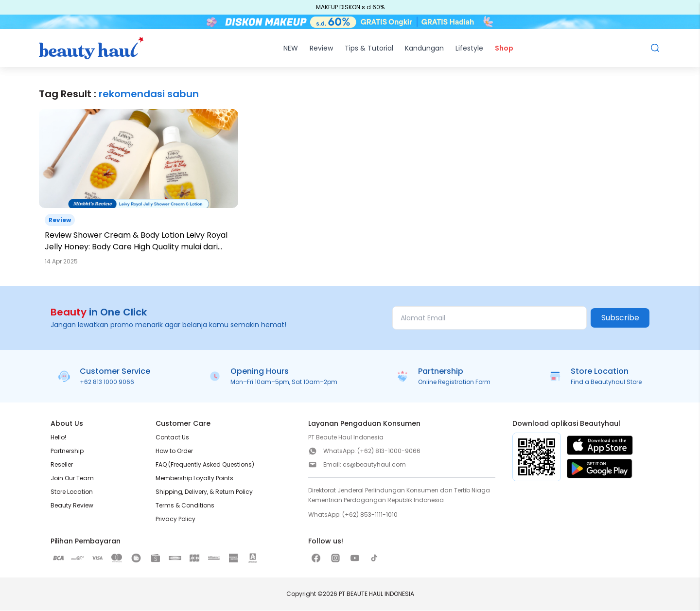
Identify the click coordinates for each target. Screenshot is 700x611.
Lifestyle (469, 49)
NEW (291, 49)
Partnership (67, 451)
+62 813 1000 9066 (107, 382)
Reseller (62, 465)
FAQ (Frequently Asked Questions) (205, 465)
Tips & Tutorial (369, 49)
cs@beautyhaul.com (374, 465)
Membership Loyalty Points (194, 479)
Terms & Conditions (185, 506)
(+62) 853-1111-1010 (370, 515)
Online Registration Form (454, 382)
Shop (504, 49)
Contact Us (172, 438)
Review (321, 49)
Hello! (58, 438)
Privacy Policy (175, 519)
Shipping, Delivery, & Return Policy (204, 492)
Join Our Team (72, 479)
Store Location (72, 492)
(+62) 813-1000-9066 (389, 451)
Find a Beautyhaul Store (606, 382)
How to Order (174, 451)
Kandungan (424, 49)
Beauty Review (72, 506)
